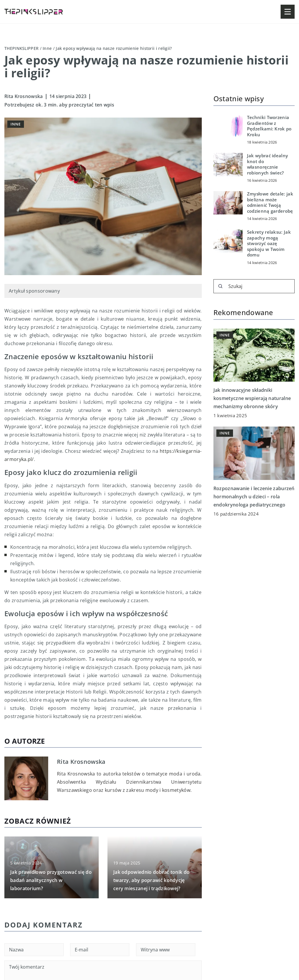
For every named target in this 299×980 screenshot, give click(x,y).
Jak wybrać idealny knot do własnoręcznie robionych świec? (267, 164)
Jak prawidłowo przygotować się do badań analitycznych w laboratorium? (51, 880)
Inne (16, 124)
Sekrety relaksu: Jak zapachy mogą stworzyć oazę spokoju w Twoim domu (269, 243)
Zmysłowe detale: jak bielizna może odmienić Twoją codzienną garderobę (270, 202)
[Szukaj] (220, 286)
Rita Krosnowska (24, 96)
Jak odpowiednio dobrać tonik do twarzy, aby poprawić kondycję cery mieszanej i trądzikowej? (151, 880)
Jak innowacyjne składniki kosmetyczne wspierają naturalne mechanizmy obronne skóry (252, 398)
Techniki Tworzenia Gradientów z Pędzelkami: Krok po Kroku (269, 126)
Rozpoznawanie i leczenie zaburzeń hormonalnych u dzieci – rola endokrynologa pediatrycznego (254, 497)
